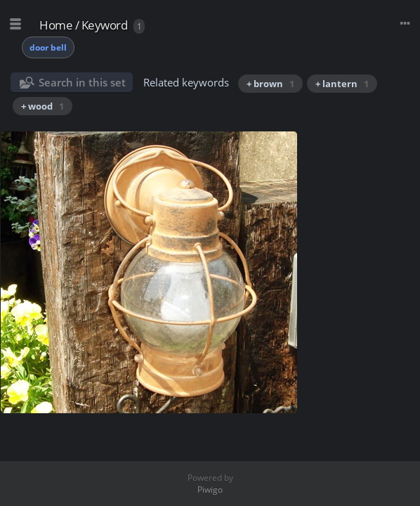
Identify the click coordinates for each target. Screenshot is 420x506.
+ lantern (342, 84)
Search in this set (82, 82)
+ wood (42, 106)
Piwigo (210, 489)
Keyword (105, 25)
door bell (48, 47)
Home (56, 25)
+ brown (270, 84)
